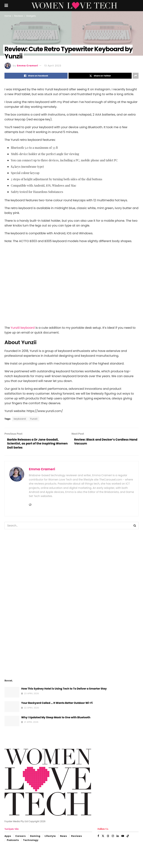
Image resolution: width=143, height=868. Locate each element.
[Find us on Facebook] (98, 836)
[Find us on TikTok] (128, 836)
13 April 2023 (53, 66)
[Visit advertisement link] (71, 604)
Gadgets (31, 16)
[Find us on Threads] (108, 836)
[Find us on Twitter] (103, 836)
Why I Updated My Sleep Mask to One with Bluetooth (56, 718)
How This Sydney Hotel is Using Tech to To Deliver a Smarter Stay (64, 689)
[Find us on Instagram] (113, 836)
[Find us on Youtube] (123, 836)
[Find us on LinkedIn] (118, 836)
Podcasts (13, 840)
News (63, 836)
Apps (8, 836)
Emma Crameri (28, 66)
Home (8, 16)
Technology (31, 840)
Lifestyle (50, 836)
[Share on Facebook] (36, 76)
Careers (21, 836)
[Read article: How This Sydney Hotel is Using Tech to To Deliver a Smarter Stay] (12, 693)
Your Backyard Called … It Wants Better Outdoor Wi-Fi (57, 703)
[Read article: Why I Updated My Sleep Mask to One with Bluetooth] (12, 721)
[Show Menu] (6, 6)
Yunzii (34, 419)
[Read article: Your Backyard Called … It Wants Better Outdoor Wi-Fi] (12, 707)
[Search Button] (135, 526)
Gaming (35, 836)
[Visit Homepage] (74, 6)
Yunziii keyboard (23, 328)
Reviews (19, 16)
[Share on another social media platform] (136, 76)
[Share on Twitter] (100, 76)
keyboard (20, 419)
